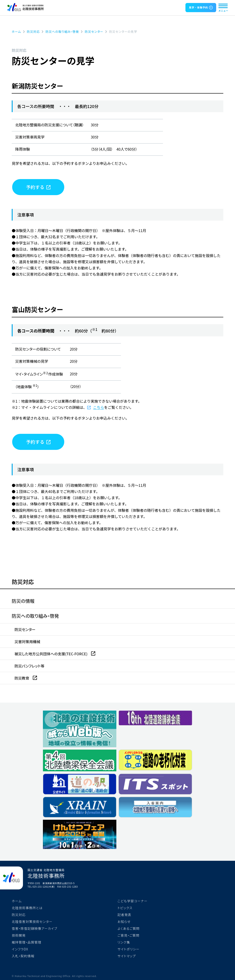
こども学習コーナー (133, 901)
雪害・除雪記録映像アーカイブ (34, 928)
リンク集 (124, 942)
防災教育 (22, 678)
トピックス (125, 908)
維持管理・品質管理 (27, 942)
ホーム (17, 901)
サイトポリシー (129, 949)
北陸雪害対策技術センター (32, 922)
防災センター (25, 629)
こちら (98, 407)
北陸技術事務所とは (27, 908)
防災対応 (23, 582)
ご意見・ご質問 (129, 935)
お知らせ (124, 922)
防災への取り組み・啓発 (35, 616)
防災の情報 (23, 601)
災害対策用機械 (27, 642)
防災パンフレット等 (29, 666)
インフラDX (20, 949)
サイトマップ (127, 956)
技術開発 (19, 935)
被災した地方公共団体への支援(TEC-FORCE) (51, 654)
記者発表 (124, 915)
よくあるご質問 (129, 928)
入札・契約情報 (23, 956)
